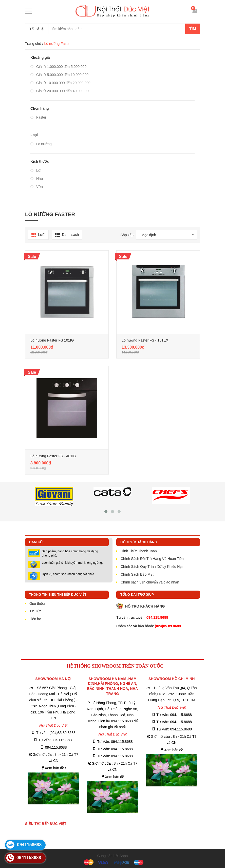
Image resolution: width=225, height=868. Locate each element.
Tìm (193, 29)
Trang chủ (33, 44)
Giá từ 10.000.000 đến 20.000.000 (60, 83)
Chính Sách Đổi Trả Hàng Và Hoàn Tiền (152, 559)
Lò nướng (41, 144)
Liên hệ (35, 619)
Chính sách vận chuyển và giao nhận (150, 582)
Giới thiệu (37, 603)
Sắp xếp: (127, 235)
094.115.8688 (56, 747)
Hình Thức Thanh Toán (139, 551)
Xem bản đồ (115, 777)
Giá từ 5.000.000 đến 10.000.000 (59, 75)
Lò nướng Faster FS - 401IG (53, 456)
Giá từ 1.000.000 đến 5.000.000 (58, 67)
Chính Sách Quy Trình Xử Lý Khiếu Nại (152, 567)
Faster (38, 117)
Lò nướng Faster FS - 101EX (145, 340)
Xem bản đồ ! (55, 768)
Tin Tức (35, 611)
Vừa (37, 187)
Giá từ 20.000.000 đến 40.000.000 (60, 91)
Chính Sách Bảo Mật (137, 574)
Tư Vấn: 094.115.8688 (115, 742)
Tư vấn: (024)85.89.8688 (56, 733)
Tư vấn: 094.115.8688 (56, 740)
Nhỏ (37, 179)
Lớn (36, 171)
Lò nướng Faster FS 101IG (52, 340)
